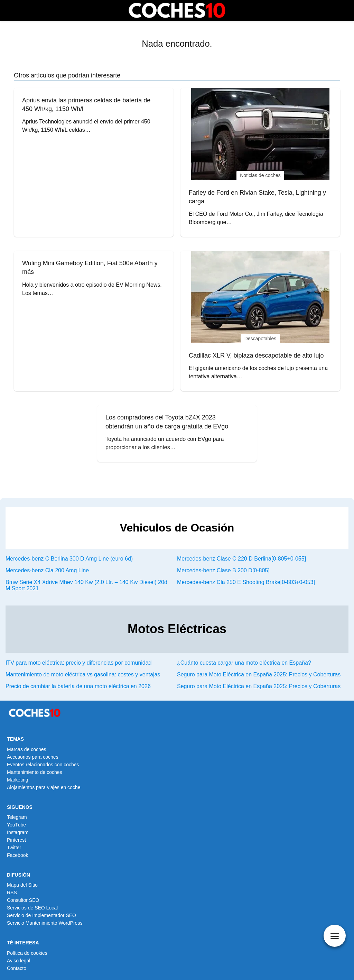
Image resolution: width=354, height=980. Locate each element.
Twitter (14, 848)
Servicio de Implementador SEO (41, 915)
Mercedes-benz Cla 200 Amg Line (47, 570)
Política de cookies (27, 953)
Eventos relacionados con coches (43, 765)
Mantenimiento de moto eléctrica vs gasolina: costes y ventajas (83, 674)
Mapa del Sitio (22, 885)
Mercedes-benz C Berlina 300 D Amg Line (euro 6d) (69, 559)
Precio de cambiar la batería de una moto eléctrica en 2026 (78, 686)
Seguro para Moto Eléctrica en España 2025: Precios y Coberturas (259, 674)
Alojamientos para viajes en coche (44, 787)
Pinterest (16, 840)
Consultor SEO (23, 900)
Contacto (17, 968)
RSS (12, 893)
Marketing (17, 780)
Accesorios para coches (33, 757)
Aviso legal (18, 961)
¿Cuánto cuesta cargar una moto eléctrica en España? (244, 663)
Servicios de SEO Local (32, 908)
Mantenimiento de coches (35, 772)
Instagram (18, 832)
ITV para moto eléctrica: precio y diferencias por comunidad (78, 663)
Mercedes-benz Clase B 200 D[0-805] (223, 570)
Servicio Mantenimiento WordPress (45, 923)
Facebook (17, 855)
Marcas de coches (27, 749)
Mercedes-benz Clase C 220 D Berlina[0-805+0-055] (241, 559)
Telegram (17, 817)
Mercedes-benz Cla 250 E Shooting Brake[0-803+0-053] (246, 582)
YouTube (16, 825)
